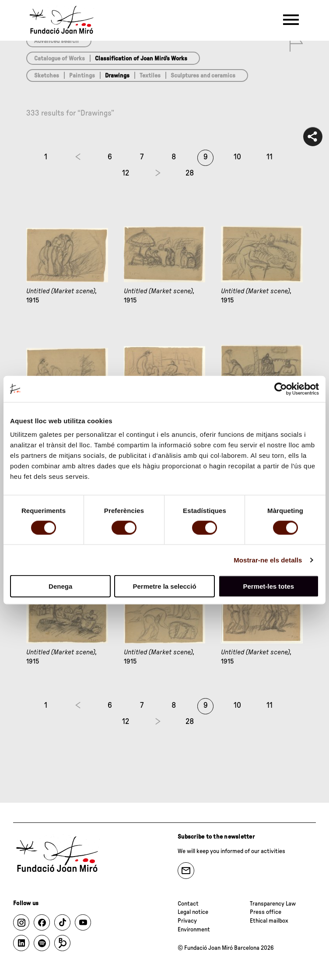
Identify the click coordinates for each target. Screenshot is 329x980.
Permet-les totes (268, 586)
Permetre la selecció (164, 586)
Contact (188, 904)
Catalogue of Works (59, 59)
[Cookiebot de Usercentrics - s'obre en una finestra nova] (281, 389)
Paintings (82, 76)
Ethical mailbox (269, 921)
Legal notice (193, 912)
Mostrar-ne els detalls (268, 560)
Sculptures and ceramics (203, 76)
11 (269, 157)
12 (126, 173)
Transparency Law (273, 904)
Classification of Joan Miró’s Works (141, 59)
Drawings (117, 76)
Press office (266, 912)
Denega (60, 586)
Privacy (187, 921)
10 (237, 157)
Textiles (150, 76)
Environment (194, 930)
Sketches (47, 76)
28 (190, 173)
